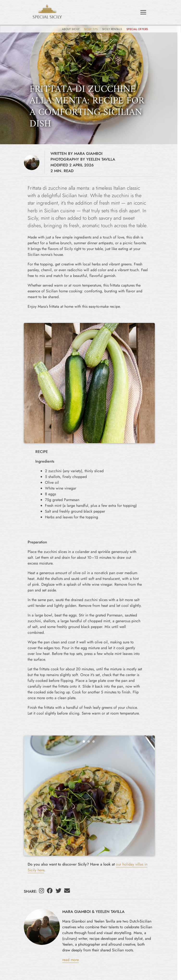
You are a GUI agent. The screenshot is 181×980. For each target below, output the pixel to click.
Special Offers (137, 29)
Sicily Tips (91, 29)
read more (71, 960)
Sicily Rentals (112, 29)
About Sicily (71, 29)
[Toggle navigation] (143, 12)
